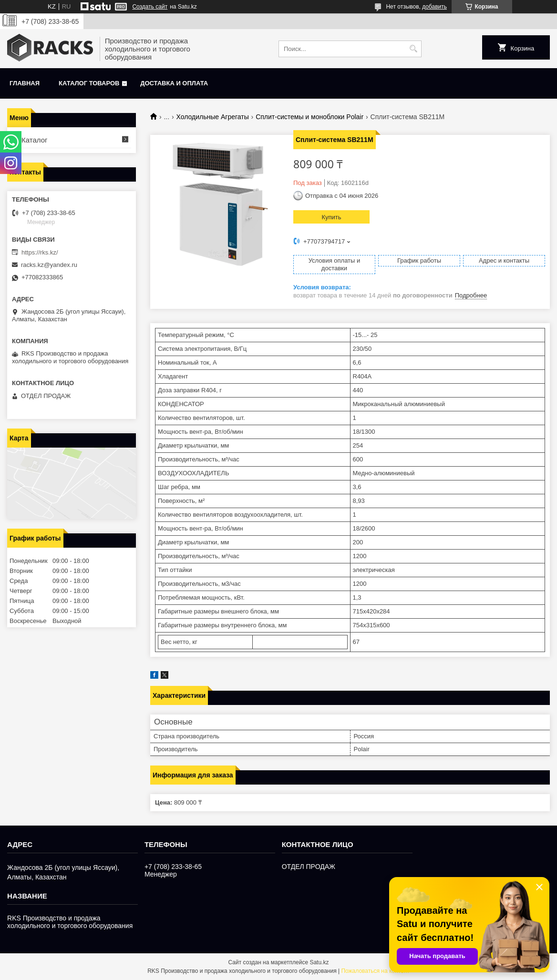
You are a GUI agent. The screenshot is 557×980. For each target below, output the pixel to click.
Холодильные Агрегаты (213, 117)
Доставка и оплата (174, 83)
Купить (331, 217)
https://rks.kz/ (40, 252)
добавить (434, 7)
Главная (25, 83)
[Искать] (413, 49)
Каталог (35, 140)
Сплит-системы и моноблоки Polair (309, 117)
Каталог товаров (89, 83)
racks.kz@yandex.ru (49, 265)
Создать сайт (150, 7)
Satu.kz (319, 962)
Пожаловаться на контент (375, 971)
